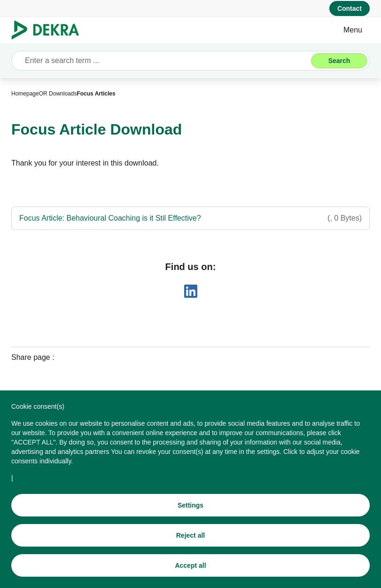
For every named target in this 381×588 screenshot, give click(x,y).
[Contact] (350, 8)
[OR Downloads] (58, 94)
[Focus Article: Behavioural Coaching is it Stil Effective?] (190, 218)
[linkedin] (191, 291)
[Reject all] (190, 535)
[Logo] (49, 30)
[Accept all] (190, 565)
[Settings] (190, 505)
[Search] (339, 61)
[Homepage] (25, 94)
